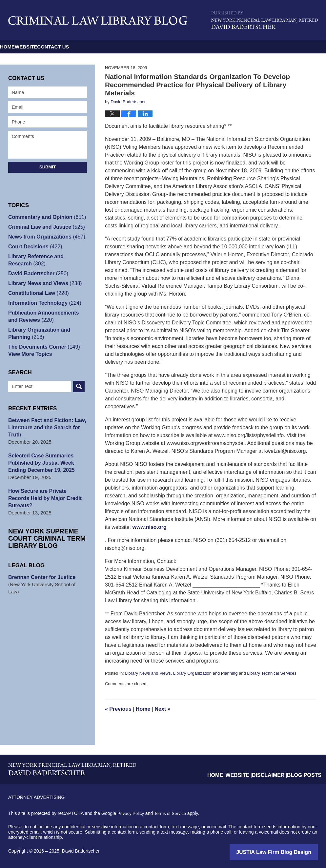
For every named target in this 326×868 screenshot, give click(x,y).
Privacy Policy (132, 813)
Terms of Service (173, 813)
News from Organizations (44, 237)
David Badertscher (36, 273)
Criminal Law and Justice (44, 227)
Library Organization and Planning (205, 673)
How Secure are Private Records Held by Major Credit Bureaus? (46, 495)
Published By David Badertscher (265, 20)
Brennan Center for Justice (40, 570)
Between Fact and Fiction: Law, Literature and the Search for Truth (45, 427)
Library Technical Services (272, 673)
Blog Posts (306, 770)
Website (65, 47)
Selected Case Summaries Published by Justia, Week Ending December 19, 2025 (39, 463)
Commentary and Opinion (45, 217)
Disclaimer (275, 770)
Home (20, 47)
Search (79, 386)
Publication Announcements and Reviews (46, 316)
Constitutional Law (37, 293)
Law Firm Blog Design (286, 852)
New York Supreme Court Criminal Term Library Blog (41, 531)
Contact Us (119, 47)
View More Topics (29, 354)
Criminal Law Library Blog (98, 20)
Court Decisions (33, 247)
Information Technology (42, 303)
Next (162, 709)
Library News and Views (148, 673)
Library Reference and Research (46, 260)
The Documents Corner (42, 347)
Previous (118, 709)
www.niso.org (150, 527)
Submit (48, 167)
